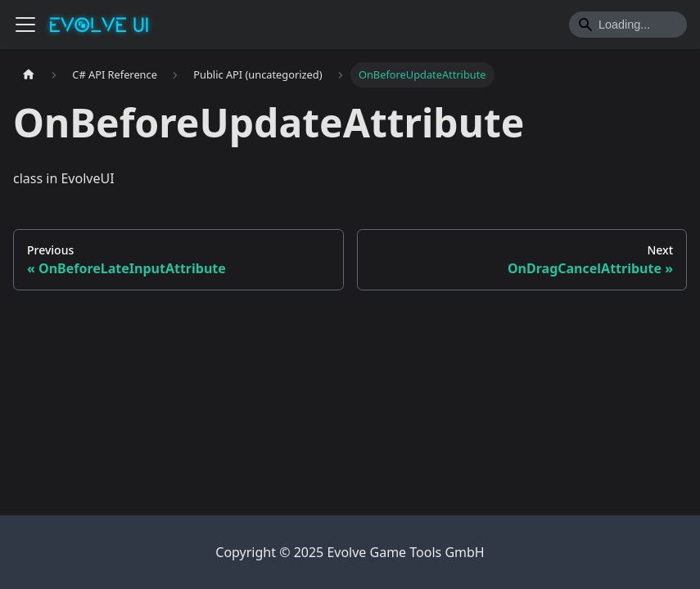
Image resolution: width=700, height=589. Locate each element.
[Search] (628, 25)
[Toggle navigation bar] (25, 25)
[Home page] (29, 75)
